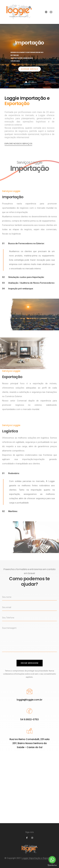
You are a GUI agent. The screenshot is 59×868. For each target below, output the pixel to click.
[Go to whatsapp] (52, 860)
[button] (26, 82)
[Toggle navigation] (51, 12)
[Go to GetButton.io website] (52, 865)
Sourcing (15, 61)
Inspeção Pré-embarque (22, 58)
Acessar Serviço (29, 69)
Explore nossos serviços (18, 144)
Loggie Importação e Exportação (38, 858)
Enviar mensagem (30, 663)
